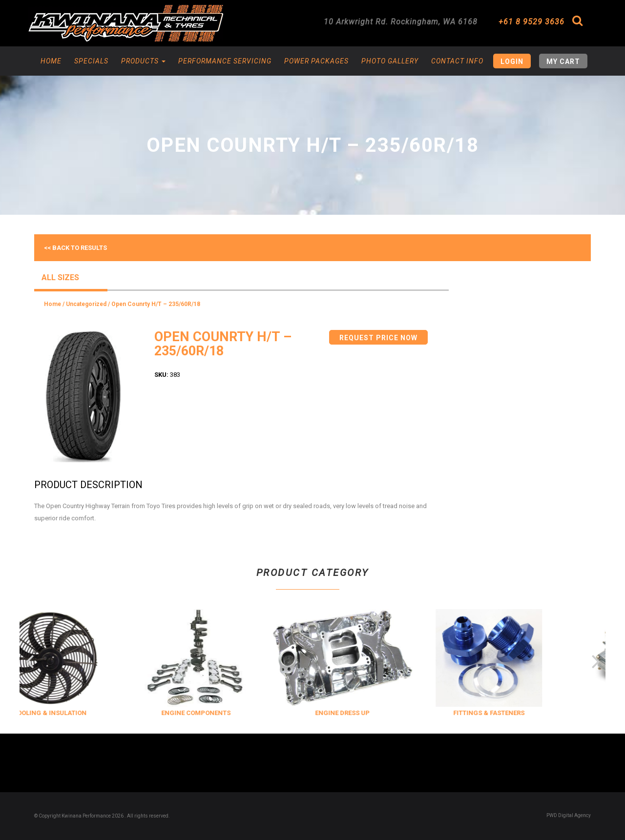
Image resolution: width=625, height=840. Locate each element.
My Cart (563, 61)
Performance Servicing (225, 61)
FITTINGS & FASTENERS (508, 713)
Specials (91, 61)
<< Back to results (75, 248)
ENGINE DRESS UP (362, 713)
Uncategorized (86, 304)
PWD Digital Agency (569, 815)
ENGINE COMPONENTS (215, 713)
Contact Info (457, 61)
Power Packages (316, 61)
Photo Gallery (390, 61)
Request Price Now (378, 338)
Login (512, 61)
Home (51, 61)
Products (143, 61)
